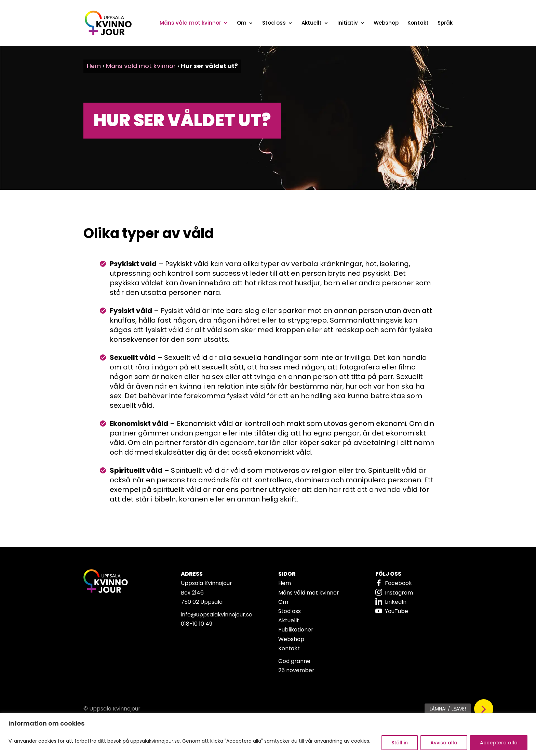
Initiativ (348, 23)
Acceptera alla (499, 743)
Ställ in (400, 743)
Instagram (399, 593)
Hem (94, 66)
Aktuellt (312, 23)
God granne (294, 661)
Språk (445, 23)
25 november (296, 670)
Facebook (398, 583)
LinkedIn (396, 602)
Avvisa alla (444, 743)
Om (242, 23)
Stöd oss (274, 23)
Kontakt (418, 23)
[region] (268, 735)
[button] (484, 709)
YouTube (397, 611)
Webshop (386, 23)
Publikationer (296, 630)
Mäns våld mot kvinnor (190, 23)
